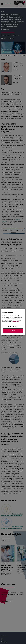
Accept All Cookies (13, 331)
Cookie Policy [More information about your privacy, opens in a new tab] (16, 322)
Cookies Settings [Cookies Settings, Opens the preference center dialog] (13, 327)
